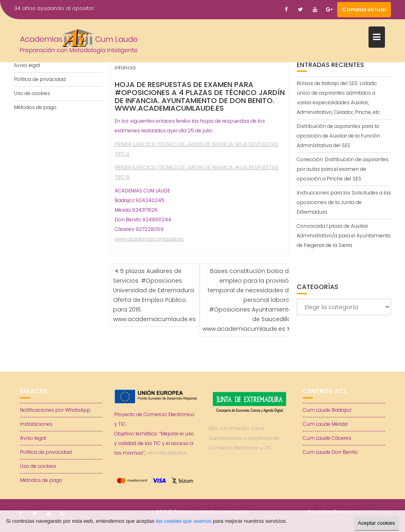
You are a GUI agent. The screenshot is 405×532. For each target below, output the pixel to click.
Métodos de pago (35, 107)
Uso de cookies (32, 93)
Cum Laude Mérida (325, 424)
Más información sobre (244, 438)
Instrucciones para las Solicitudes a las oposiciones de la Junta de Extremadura (344, 202)
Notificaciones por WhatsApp (55, 410)
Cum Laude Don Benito (330, 452)
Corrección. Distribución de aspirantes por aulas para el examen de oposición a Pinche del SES (343, 169)
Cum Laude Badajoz (327, 410)
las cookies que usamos (184, 521)
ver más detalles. (167, 453)
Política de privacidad (40, 79)
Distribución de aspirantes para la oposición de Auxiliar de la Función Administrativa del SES (338, 136)
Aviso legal (27, 65)
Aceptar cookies (377, 523)
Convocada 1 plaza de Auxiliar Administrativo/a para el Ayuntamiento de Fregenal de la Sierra (344, 236)
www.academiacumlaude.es (149, 239)
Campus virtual (364, 9)
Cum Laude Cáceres (327, 438)
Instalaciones (36, 424)
